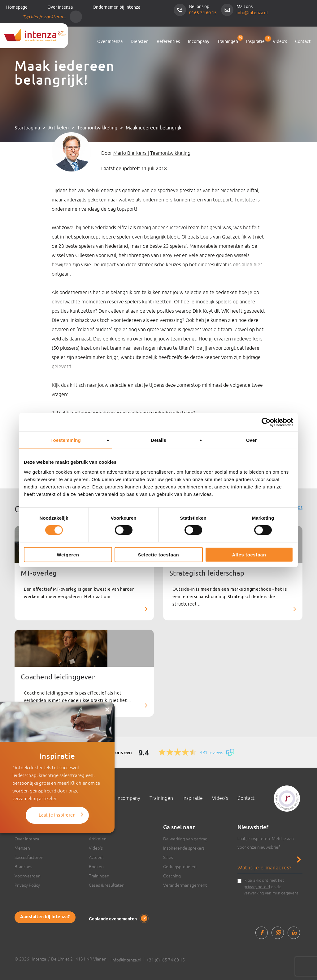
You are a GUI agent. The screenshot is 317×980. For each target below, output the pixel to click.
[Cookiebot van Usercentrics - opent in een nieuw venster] (266, 422)
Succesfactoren (29, 857)
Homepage (17, 7)
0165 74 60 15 (203, 13)
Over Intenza (60, 7)
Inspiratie (255, 40)
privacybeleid (257, 887)
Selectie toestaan (159, 554)
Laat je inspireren (57, 815)
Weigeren (68, 554)
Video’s (280, 42)
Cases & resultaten (107, 885)
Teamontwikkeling (97, 128)
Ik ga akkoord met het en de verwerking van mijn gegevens (271, 887)
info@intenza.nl (252, 13)
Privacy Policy (27, 885)
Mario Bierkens (130, 153)
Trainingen (228, 42)
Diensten (140, 42)
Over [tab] (252, 440)
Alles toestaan (249, 554)
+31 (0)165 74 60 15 (166, 960)
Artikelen (59, 128)
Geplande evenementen (118, 919)
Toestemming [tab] (66, 440)
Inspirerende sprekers (184, 848)
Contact (303, 42)
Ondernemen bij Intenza (116, 7)
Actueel (96, 857)
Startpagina (27, 128)
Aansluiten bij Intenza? (45, 917)
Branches (23, 867)
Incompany (199, 42)
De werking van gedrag (185, 839)
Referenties (168, 42)
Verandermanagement (185, 885)
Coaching (172, 876)
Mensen (22, 848)
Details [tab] (158, 440)
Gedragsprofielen (180, 867)
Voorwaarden (28, 876)
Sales (168, 857)
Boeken (96, 867)
